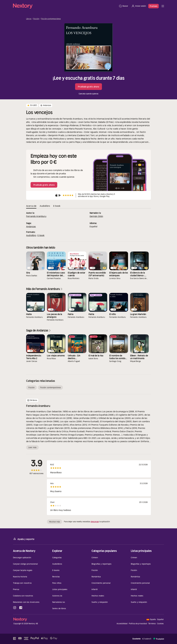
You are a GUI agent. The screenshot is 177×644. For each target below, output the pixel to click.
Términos (152, 624)
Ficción (36, 19)
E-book (41, 235)
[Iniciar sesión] (139, 6)
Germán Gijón (96, 216)
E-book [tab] (57, 206)
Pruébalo (153, 6)
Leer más (32, 447)
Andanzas (31, 226)
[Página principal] (65, 6)
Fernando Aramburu (36, 216)
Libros (29, 19)
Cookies (160, 624)
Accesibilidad (122, 624)
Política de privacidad (138, 624)
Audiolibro (31, 235)
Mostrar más (55, 522)
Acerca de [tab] (31, 206)
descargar (95, 522)
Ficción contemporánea (51, 19)
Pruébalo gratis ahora (88, 87)
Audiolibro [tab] (45, 206)
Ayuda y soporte (24, 539)
